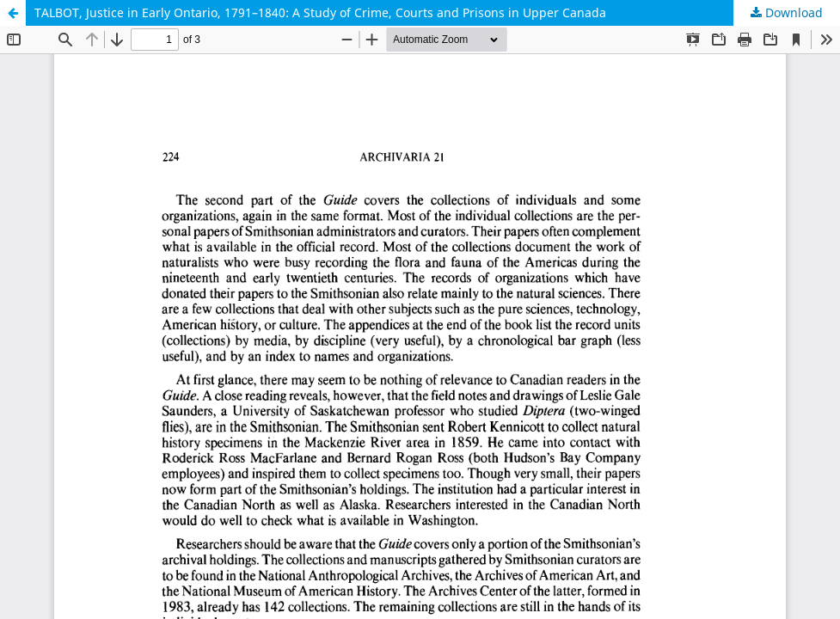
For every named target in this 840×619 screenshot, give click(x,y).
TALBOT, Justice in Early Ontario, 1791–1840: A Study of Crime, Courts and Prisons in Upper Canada (320, 12)
